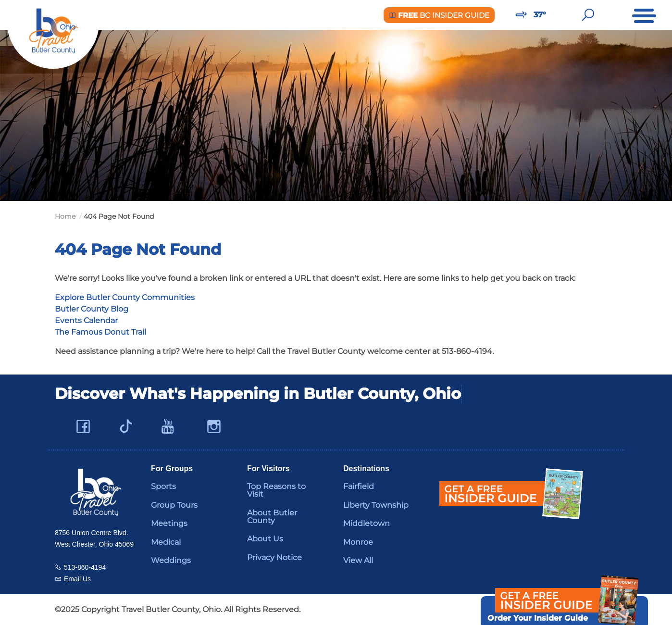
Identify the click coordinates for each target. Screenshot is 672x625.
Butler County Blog (92, 309)
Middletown (367, 523)
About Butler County (272, 517)
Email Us (77, 579)
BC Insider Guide (439, 15)
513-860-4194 (85, 567)
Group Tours (174, 505)
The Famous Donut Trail (100, 332)
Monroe (358, 542)
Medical (166, 542)
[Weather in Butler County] (521, 15)
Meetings (169, 523)
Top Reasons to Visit (276, 490)
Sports (163, 486)
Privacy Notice (274, 557)
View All (358, 560)
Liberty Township (376, 505)
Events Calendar (86, 320)
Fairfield (359, 486)
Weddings (171, 560)
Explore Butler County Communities (125, 297)
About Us (265, 539)
